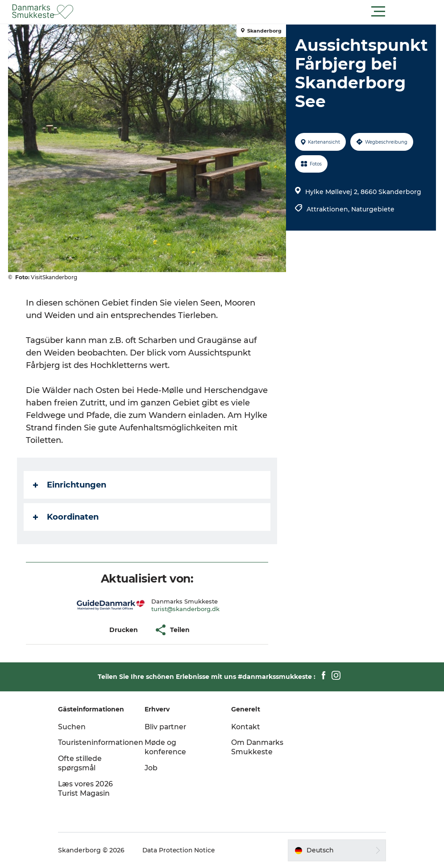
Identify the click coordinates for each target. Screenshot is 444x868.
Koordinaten (67, 517)
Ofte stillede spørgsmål (86, 763)
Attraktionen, (329, 209)
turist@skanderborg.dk (185, 609)
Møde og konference (169, 747)
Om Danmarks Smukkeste (258, 747)
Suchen (78, 727)
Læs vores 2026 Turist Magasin (92, 789)
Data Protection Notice (186, 850)
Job (154, 768)
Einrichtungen (71, 485)
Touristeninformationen (108, 742)
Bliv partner (169, 727)
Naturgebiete (373, 209)
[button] (262, 12)
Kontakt (246, 727)
